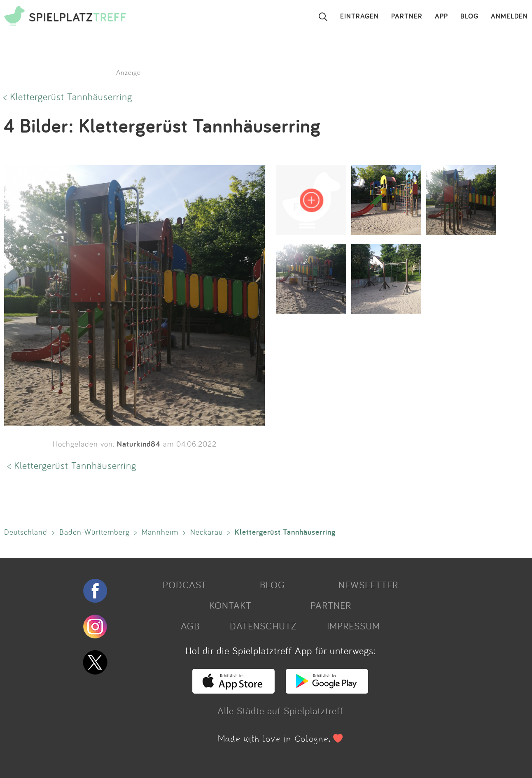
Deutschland (26, 532)
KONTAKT (230, 605)
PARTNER (407, 16)
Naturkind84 (139, 444)
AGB (190, 626)
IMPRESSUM (353, 626)
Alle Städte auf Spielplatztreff (280, 710)
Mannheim (160, 532)
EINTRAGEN (359, 16)
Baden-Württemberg (94, 532)
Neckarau (206, 532)
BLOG (469, 16)
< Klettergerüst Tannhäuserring (68, 96)
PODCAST (185, 585)
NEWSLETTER (368, 585)
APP (441, 16)
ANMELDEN (509, 16)
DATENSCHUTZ (263, 626)
